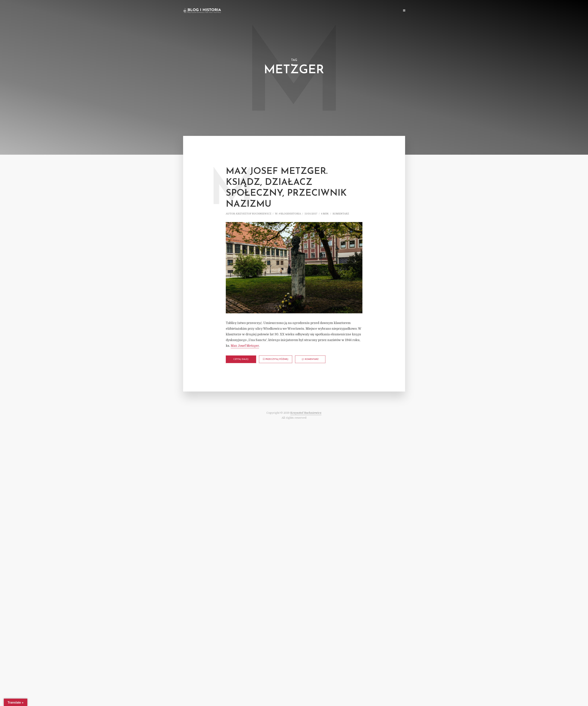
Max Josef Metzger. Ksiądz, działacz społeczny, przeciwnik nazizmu (286, 188)
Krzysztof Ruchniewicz (254, 214)
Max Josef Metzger (245, 346)
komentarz (341, 214)
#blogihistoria (290, 214)
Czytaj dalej (241, 359)
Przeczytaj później (276, 359)
